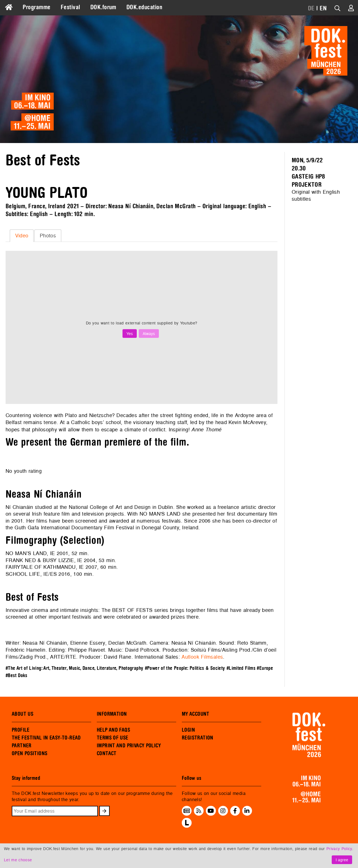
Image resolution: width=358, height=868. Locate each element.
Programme (36, 7)
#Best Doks (17, 676)
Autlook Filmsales (202, 657)
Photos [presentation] (48, 236)
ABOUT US (23, 714)
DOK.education (144, 7)
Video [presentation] (22, 236)
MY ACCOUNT (196, 714)
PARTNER (22, 746)
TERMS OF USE (113, 738)
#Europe (265, 668)
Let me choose (18, 860)
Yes (130, 334)
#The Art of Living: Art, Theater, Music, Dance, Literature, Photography (74, 668)
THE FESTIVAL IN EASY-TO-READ (46, 738)
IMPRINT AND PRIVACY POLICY (129, 746)
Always (149, 334)
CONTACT (107, 754)
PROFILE (21, 730)
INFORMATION (112, 714)
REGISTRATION (198, 738)
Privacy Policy (339, 849)
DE (311, 8)
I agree (342, 860)
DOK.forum (103, 7)
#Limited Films (241, 668)
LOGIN (188, 730)
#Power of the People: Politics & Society (185, 668)
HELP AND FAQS (113, 730)
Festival (70, 7)
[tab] (22, 236)
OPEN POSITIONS (30, 754)
